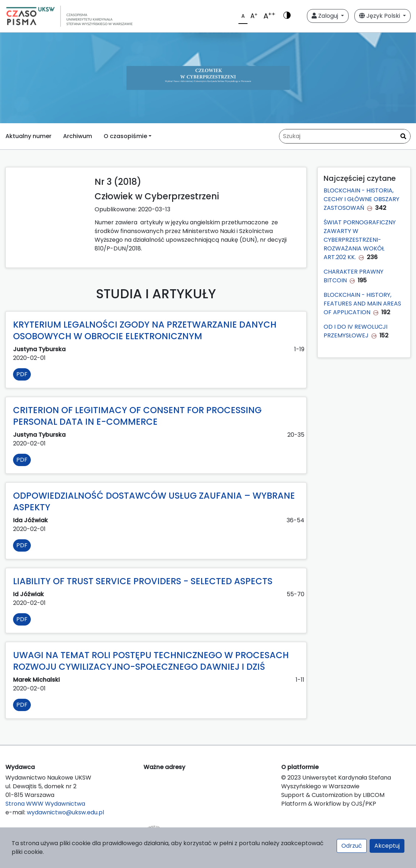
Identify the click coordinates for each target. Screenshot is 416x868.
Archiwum (78, 136)
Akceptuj (387, 846)
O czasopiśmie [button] (125, 136)
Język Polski (380, 16)
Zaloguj (326, 16)
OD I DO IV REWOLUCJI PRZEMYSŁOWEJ (355, 331)
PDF (22, 374)
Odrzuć (352, 846)
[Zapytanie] (345, 136)
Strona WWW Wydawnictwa (45, 804)
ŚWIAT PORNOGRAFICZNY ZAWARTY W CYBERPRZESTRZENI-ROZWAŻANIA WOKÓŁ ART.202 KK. (360, 240)
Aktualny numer (28, 136)
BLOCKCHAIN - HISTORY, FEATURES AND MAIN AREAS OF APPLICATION (362, 304)
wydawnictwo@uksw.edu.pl (65, 812)
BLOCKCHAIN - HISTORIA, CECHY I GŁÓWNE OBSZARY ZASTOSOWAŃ (361, 199)
